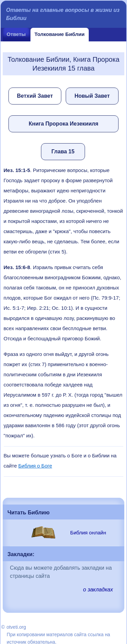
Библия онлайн (88, 533)
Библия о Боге (35, 466)
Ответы (16, 34)
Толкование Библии (60, 34)
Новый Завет (92, 96)
